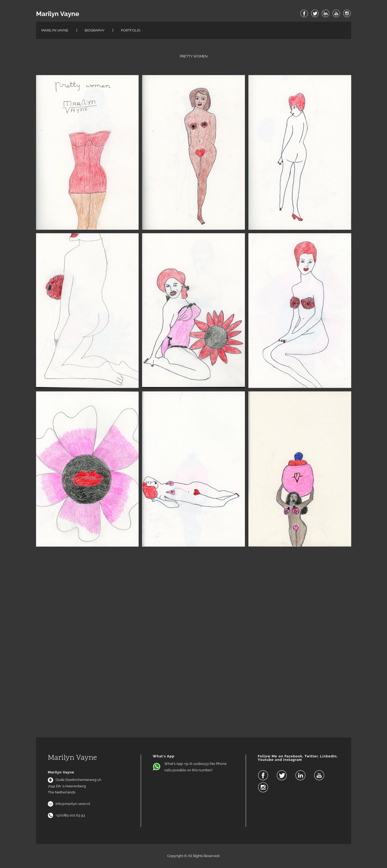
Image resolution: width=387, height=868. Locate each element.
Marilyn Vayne (58, 14)
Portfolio (131, 30)
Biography (95, 30)
